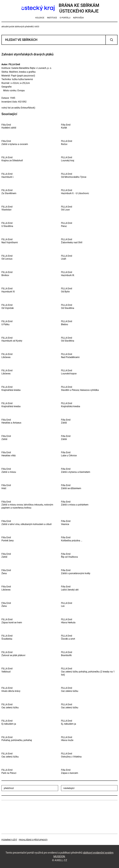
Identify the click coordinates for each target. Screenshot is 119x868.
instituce (52, 18)
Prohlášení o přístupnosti (33, 840)
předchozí (9, 788)
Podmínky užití (9, 840)
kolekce (40, 18)
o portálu (65, 18)
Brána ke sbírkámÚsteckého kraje (59, 8)
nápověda (78, 18)
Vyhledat (111, 40)
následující (69, 788)
